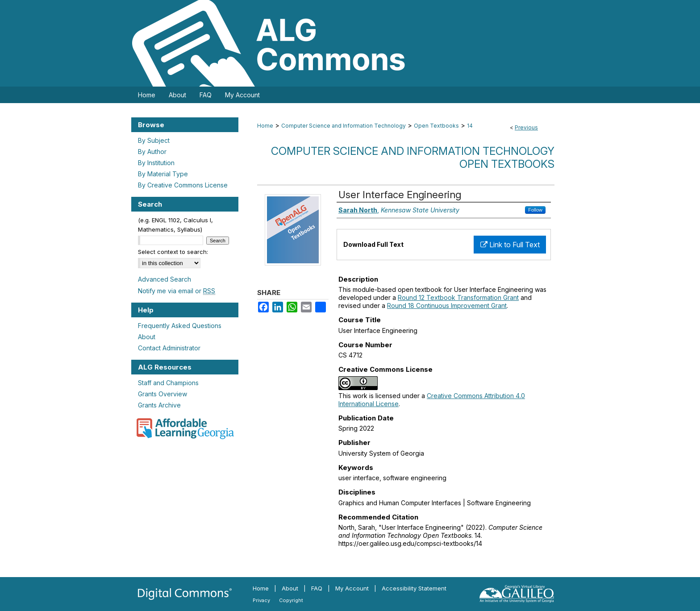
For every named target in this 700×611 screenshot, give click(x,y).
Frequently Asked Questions (180, 326)
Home (265, 126)
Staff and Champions (168, 383)
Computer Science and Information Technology (344, 126)
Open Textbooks (436, 126)
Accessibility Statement (414, 588)
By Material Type (163, 174)
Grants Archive (159, 405)
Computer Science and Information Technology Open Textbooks (413, 158)
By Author (152, 152)
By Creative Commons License (183, 185)
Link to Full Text (510, 245)
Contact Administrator (169, 348)
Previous (526, 127)
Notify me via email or (177, 291)
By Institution (156, 163)
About (147, 337)
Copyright (291, 600)
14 (470, 126)
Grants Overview (162, 394)
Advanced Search (165, 279)
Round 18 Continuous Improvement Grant (447, 305)
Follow (535, 210)
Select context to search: (173, 252)
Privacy (261, 600)
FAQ (317, 588)
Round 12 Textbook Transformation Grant (458, 297)
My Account (352, 588)
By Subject (154, 140)
